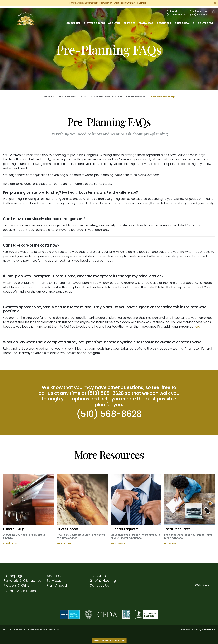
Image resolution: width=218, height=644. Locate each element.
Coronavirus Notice (21, 588)
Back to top (202, 582)
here (197, 324)
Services (54, 578)
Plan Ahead (57, 583)
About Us (54, 573)
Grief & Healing (103, 578)
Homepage (14, 573)
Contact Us (99, 583)
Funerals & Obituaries (23, 578)
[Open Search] (214, 10)
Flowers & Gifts (16, 583)
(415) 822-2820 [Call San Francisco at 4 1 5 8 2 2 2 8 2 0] (199, 12)
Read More (141, 3)
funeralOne (208, 627)
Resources (99, 573)
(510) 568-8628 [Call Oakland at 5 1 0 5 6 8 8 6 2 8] (176, 12)
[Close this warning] (215, 3)
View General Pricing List (109, 638)
